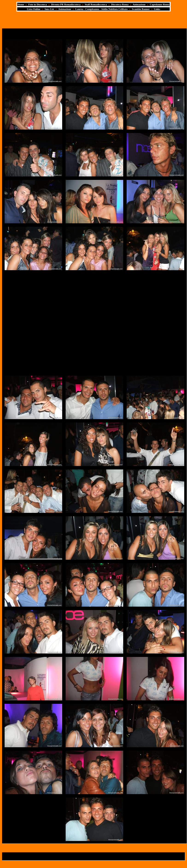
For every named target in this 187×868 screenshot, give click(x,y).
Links (157, 9)
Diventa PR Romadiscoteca (66, 4)
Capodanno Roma (159, 4)
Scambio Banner (141, 9)
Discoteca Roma (120, 4)
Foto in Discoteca (38, 4)
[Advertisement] (49, 323)
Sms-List (49, 9)
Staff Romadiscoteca (96, 4)
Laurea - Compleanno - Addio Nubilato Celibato (101, 9)
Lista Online (34, 9)
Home (21, 4)
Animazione (139, 4)
